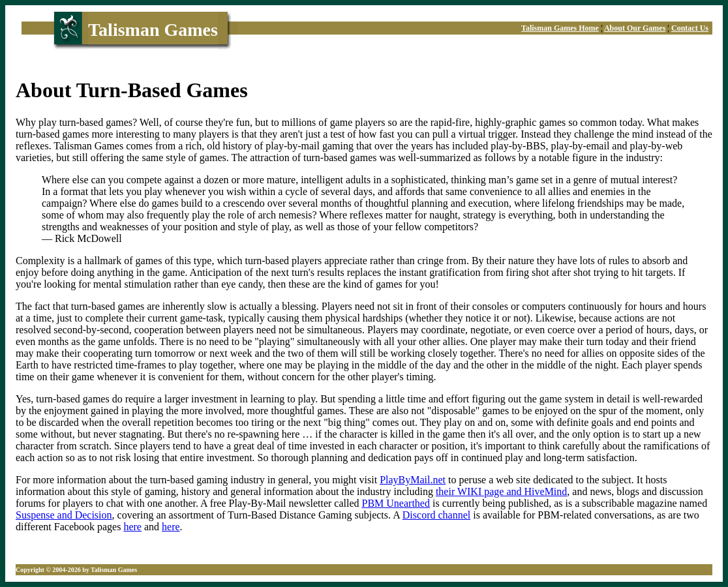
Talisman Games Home (560, 28)
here (132, 527)
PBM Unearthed (396, 503)
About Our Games (635, 28)
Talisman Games (153, 30)
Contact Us (690, 28)
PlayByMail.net (413, 480)
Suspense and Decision (64, 515)
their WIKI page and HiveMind (501, 491)
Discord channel (436, 515)
